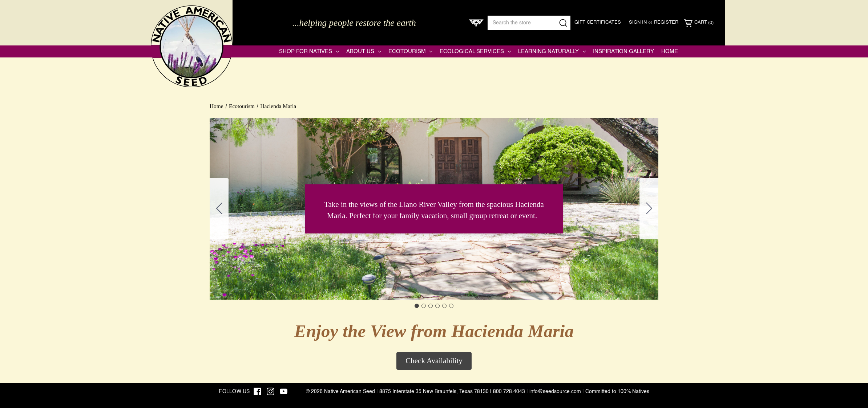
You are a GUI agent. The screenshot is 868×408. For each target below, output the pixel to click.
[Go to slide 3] (431, 306)
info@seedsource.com (555, 392)
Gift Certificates (598, 22)
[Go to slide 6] (219, 209)
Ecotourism (411, 51)
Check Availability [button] (434, 361)
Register (666, 22)
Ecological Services (475, 51)
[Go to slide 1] (417, 306)
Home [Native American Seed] (670, 51)
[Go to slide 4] (437, 306)
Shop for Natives (309, 51)
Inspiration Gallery (623, 51)
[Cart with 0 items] (699, 23)
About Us (364, 51)
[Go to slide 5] (444, 306)
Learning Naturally (552, 51)
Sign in (638, 22)
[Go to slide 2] (649, 209)
